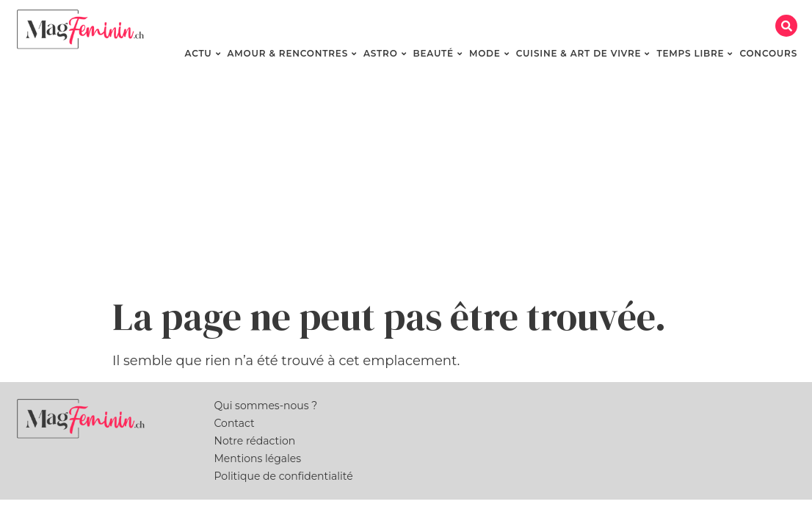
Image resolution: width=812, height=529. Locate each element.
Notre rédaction (255, 441)
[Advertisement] (406, 184)
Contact (235, 423)
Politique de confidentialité (284, 476)
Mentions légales (258, 458)
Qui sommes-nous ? (266, 406)
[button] (786, 26)
